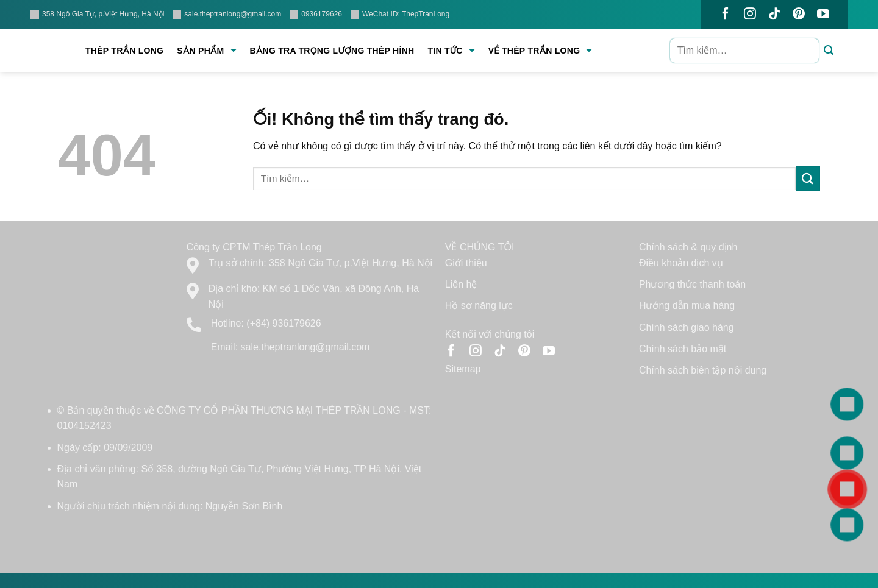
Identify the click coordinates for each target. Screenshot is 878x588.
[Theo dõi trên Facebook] (726, 15)
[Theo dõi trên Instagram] (750, 15)
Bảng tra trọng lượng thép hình (332, 51)
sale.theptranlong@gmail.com (227, 14)
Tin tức (451, 50)
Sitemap (463, 369)
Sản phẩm (206, 50)
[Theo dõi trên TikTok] (774, 15)
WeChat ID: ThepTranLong (400, 14)
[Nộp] (829, 51)
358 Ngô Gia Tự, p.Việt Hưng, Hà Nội (97, 14)
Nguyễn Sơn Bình (244, 506)
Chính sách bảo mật (683, 349)
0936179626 (316, 14)
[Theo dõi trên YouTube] (823, 15)
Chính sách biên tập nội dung (703, 370)
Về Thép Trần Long (541, 50)
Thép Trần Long (124, 51)
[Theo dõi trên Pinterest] (799, 15)
